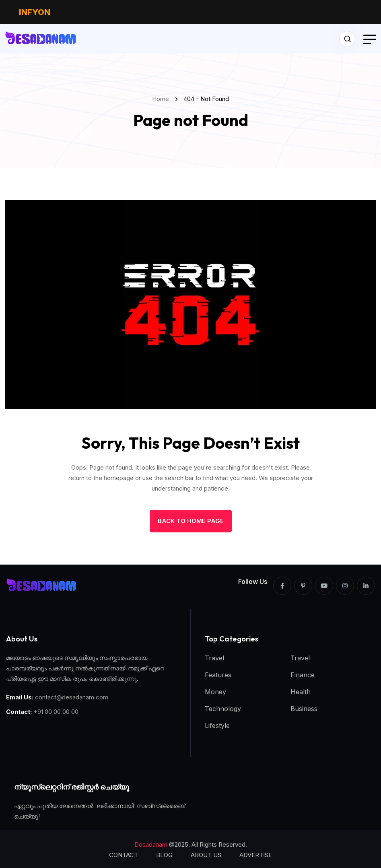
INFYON (35, 12)
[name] (41, 39)
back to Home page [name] (191, 521)
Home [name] (162, 99)
